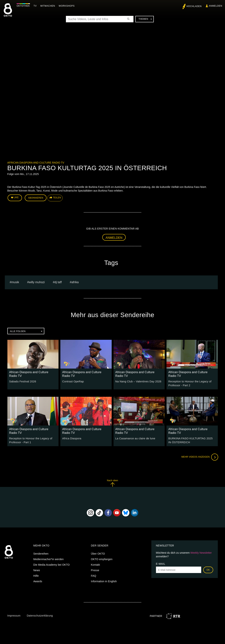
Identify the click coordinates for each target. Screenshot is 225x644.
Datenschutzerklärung (40, 615)
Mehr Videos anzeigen (199, 456)
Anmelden (114, 237)
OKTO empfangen (102, 558)
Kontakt (96, 564)
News (37, 569)
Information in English (104, 580)
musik (15, 282)
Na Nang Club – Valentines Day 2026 (138, 381)
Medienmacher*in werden (49, 558)
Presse (95, 569)
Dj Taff (58, 282)
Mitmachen (49, 6)
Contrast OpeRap (73, 381)
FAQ (94, 575)
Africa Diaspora (71, 438)
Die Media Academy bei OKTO (52, 564)
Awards (38, 580)
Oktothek (24, 6)
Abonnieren (36, 198)
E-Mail (161, 563)
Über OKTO (98, 553)
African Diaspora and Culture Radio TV (36, 163)
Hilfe (36, 575)
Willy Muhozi (37, 282)
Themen (145, 19)
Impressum (14, 615)
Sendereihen (41, 553)
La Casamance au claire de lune (135, 438)
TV (36, 6)
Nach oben (112, 482)
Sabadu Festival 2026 (22, 381)
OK (208, 569)
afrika (75, 282)
